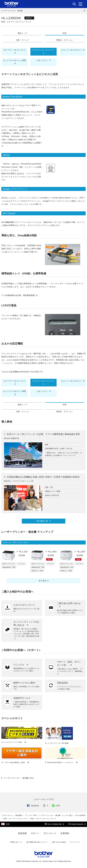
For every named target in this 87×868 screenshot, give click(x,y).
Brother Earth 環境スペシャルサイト (63, 763)
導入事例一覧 (42, 521)
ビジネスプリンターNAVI (15, 742)
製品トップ (22, 33)
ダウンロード (50, 833)
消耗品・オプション (65, 40)
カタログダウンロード (24, 605)
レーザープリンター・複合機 (12, 11)
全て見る (42, 581)
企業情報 (65, 833)
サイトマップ (75, 842)
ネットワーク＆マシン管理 (15, 60)
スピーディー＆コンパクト (15, 50)
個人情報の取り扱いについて (37, 842)
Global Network (77, 824)
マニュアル (21, 665)
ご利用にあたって (16, 842)
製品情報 (19, 815)
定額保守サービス (22, 698)
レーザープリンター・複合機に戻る (18, 778)
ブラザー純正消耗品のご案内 (16, 763)
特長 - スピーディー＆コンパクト (16, 819)
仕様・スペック (22, 40)
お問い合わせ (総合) (59, 842)
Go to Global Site (54, 824)
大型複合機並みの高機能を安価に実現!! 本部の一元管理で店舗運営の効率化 (43, 477)
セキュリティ (43, 60)
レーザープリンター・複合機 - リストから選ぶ (56, 815)
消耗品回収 (62, 683)
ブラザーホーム (7, 815)
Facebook (33, 806)
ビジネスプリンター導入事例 (58, 743)
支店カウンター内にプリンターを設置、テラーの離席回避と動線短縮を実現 (43, 434)
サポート (35, 833)
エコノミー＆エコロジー (72, 50)
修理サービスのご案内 (24, 683)
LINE (56, 806)
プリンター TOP (31, 815)
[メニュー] (80, 4)
